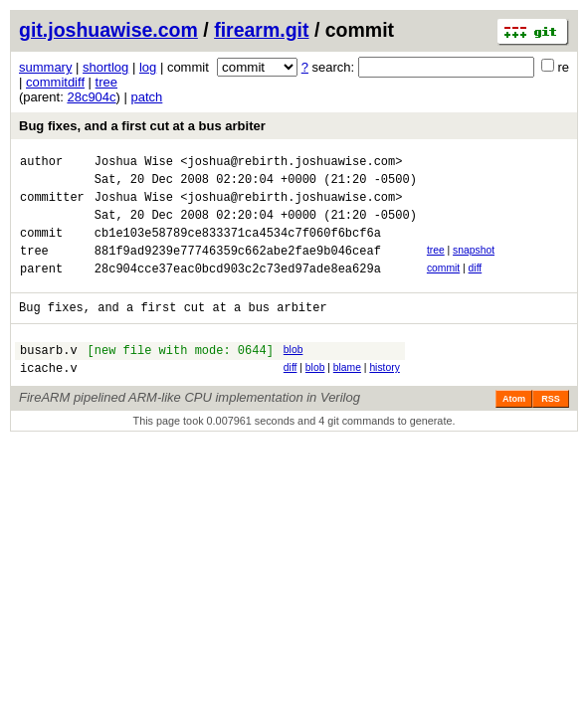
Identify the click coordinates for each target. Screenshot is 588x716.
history (384, 394)
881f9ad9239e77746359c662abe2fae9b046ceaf (238, 268)
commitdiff (55, 82)
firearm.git (261, 30)
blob (294, 373)
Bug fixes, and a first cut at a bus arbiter (142, 126)
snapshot (474, 265)
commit (443, 286)
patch (147, 97)
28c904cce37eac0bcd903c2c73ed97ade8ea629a (238, 289)
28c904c (91, 97)
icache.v (49, 397)
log (148, 67)
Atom (514, 429)
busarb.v (49, 376)
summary (45, 67)
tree (106, 82)
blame (347, 394)
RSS (551, 429)
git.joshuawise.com (108, 30)
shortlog (105, 67)
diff (476, 286)
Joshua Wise (134, 164)
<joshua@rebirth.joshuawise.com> (291, 164)
